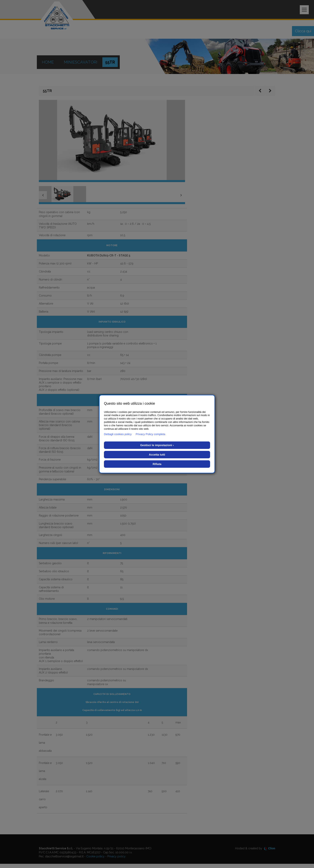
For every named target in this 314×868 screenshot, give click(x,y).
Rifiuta (157, 464)
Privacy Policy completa (151, 434)
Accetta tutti (157, 455)
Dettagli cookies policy (118, 434)
